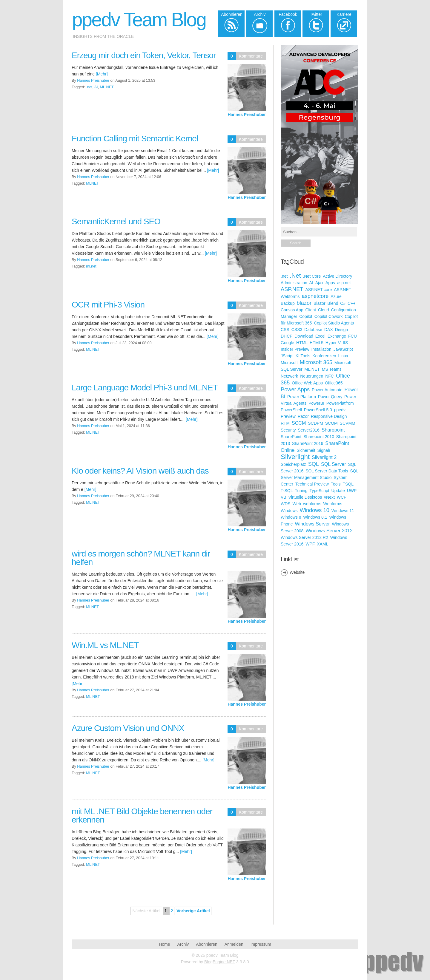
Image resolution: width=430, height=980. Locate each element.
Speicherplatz (293, 464)
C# (343, 303)
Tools (336, 484)
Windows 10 (315, 510)
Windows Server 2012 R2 (304, 537)
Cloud (324, 310)
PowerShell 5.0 (318, 410)
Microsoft (289, 363)
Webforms (333, 504)
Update (338, 491)
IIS (345, 343)
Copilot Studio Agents (334, 323)
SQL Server (333, 464)
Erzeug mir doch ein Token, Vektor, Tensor (144, 55)
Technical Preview (312, 484)
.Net (295, 276)
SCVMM (348, 423)
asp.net (344, 283)
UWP (352, 491)
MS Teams (332, 369)
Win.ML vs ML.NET (105, 645)
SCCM (299, 423)
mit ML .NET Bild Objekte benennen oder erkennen (142, 816)
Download (304, 336)
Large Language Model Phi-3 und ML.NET (145, 388)
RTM (285, 423)
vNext (329, 497)
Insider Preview (295, 349)
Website (297, 572)
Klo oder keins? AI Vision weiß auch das (140, 471)
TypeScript (320, 491)
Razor (303, 416)
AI (96, 87)
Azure (336, 296)
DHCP (287, 336)
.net (89, 87)
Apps (330, 283)
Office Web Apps (307, 383)
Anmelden (234, 944)
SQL (314, 464)
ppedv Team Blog (139, 20)
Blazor (320, 303)
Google (287, 343)
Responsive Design (329, 416)
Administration (294, 283)
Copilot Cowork (329, 316)
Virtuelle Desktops (305, 497)
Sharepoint (333, 430)
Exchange (337, 336)
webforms (312, 504)
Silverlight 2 (324, 457)
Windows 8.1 (315, 517)
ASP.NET (292, 289)
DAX (329, 330)
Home (164, 944)
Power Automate (327, 390)
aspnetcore (315, 296)
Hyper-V (333, 343)
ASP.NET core (318, 290)
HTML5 (317, 343)
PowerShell (291, 410)
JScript (287, 356)
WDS (286, 504)
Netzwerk (289, 376)
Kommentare (251, 56)
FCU (353, 336)
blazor (304, 303)
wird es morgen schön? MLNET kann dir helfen (141, 558)
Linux (343, 356)
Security (288, 430)
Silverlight (295, 457)
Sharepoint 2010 (319, 437)
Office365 (334, 383)
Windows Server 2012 (329, 531)
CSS (285, 330)
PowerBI (316, 403)
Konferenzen (324, 356)
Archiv (183, 944)
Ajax (319, 283)
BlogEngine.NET (220, 962)
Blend (333, 303)
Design (342, 330)
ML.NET (107, 87)
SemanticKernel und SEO (116, 221)
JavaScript (343, 349)
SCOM (331, 423)
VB (284, 497)
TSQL (348, 484)
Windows (289, 511)
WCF (342, 497)
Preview (288, 416)
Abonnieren (207, 944)
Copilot (306, 316)
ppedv (340, 410)
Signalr (324, 450)
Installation (321, 349)
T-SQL (287, 491)
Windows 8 (291, 517)
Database (313, 330)
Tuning (301, 491)
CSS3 (297, 330)
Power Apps (295, 389)
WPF (310, 544)
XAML (322, 544)
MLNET (92, 183)
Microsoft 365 (316, 362)
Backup (288, 303)
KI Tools (303, 356)
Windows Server (312, 524)
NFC (330, 376)
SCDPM (315, 423)
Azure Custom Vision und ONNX (128, 728)
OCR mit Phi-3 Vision (108, 305)
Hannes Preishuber (247, 115)
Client (311, 310)
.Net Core (312, 276)
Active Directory (337, 276)
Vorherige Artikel (193, 911)
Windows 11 (343, 511)
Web (297, 504)
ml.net (91, 266)
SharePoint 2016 (308, 443)
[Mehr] (102, 74)
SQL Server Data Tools (327, 471)
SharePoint (291, 437)
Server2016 (308, 430)
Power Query (330, 397)
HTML (302, 343)
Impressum (261, 944)
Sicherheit (306, 450)
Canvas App (292, 310)
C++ (351, 303)
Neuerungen (312, 376)
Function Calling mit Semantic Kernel (135, 139)
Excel (320, 336)
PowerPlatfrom (340, 403)
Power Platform (302, 397)
